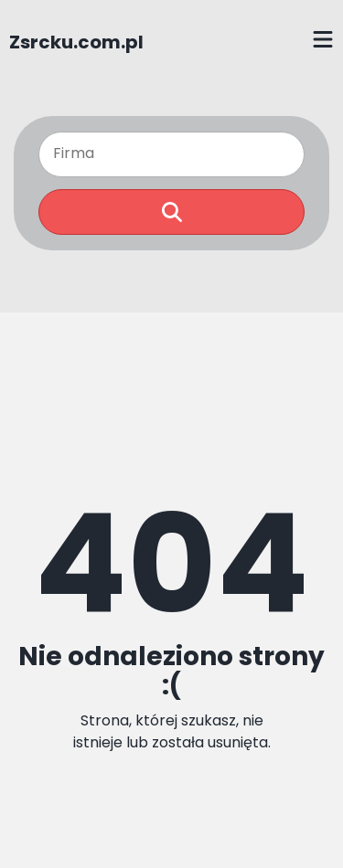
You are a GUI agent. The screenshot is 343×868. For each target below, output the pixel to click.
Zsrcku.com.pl (76, 42)
